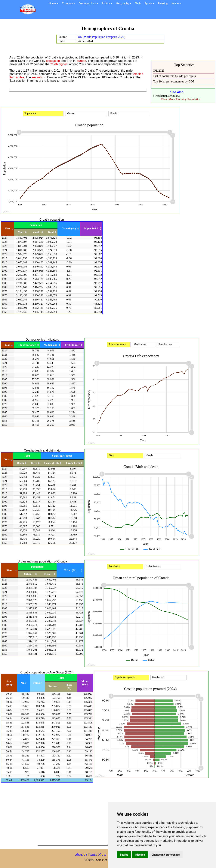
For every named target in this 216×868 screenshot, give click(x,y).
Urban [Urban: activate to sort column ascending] (28, 574)
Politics (107, 3)
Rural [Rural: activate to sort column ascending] (47, 574)
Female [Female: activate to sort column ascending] (36, 232)
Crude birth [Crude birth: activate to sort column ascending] (73, 463)
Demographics (88, 3)
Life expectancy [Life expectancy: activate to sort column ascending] (27, 345)
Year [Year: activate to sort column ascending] (8, 228)
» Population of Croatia (166, 96)
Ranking (163, 3)
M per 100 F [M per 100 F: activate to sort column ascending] (91, 228)
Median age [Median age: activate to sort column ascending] (51, 345)
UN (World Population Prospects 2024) (101, 37)
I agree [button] (124, 855)
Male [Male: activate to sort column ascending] (21, 232)
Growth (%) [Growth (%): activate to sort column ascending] (69, 228)
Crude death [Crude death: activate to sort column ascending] (51, 463)
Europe (81, 61)
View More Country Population (181, 99)
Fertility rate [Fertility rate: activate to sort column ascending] (72, 345)
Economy (68, 3)
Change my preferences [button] (166, 855)
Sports (149, 3)
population (53, 61)
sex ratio (37, 77)
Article (176, 3)
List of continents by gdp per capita (175, 76)
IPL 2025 (159, 71)
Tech (138, 3)
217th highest (59, 64)
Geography (124, 3)
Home (53, 3)
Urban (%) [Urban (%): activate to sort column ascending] (70, 570)
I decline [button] (140, 855)
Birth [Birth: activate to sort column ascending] (34, 463)
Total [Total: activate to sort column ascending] (51, 232)
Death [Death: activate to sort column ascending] (20, 463)
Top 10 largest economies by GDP (174, 81)
